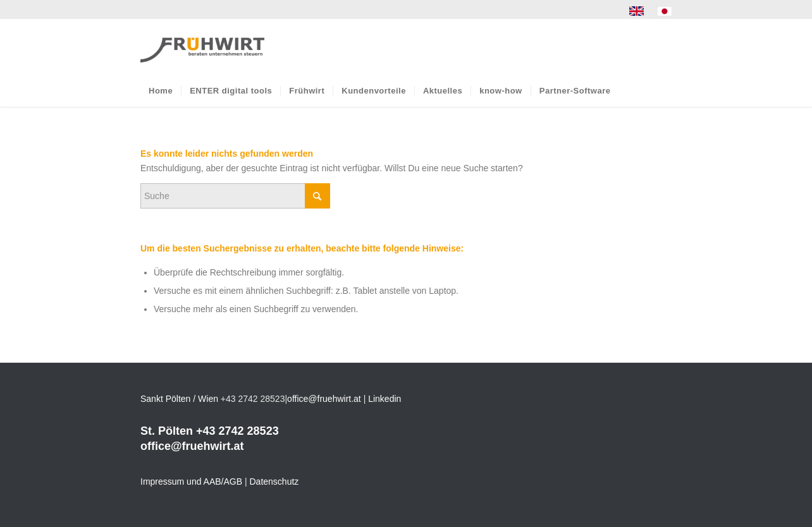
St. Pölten (167, 431)
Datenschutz (274, 482)
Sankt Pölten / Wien (179, 399)
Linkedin (384, 399)
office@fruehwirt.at (324, 399)
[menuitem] (637, 11)
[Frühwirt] (202, 47)
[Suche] (235, 196)
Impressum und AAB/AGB (191, 482)
